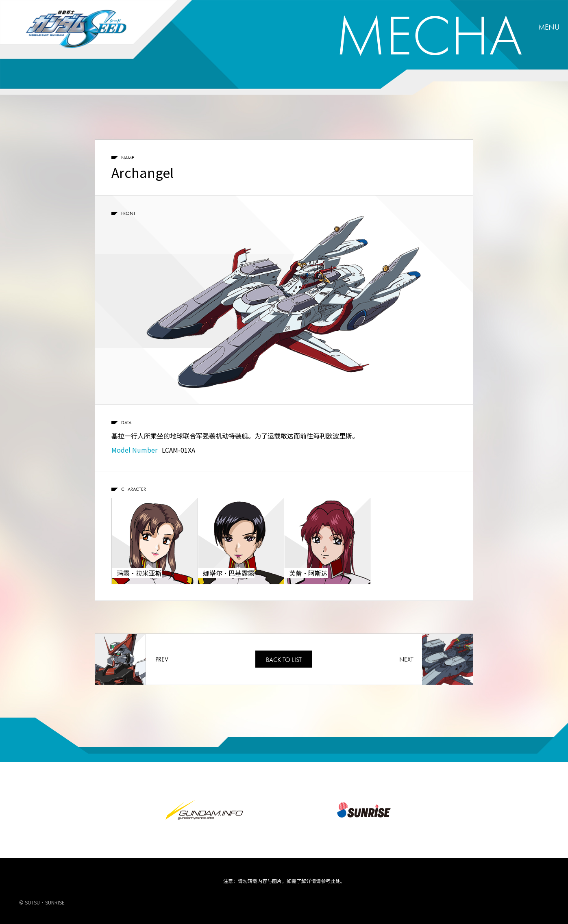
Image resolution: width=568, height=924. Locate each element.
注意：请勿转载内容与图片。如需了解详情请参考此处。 (284, 881)
